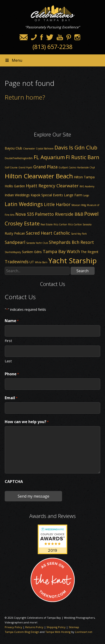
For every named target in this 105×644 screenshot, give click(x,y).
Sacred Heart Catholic (48, 233)
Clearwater (29, 149)
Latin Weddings (24, 204)
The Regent (90, 252)
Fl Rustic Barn (83, 157)
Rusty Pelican (15, 233)
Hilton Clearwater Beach (39, 176)
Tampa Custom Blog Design (22, 632)
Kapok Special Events (47, 195)
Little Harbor (57, 204)
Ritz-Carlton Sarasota (80, 224)
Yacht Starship (73, 261)
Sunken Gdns (32, 252)
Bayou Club (13, 148)
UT (32, 262)
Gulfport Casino (67, 167)
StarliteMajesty (13, 252)
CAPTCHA (14, 482)
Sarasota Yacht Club (37, 243)
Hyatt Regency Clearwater (52, 186)
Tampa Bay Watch (61, 251)
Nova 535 (25, 214)
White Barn (41, 262)
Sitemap (74, 627)
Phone (12, 374)
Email (11, 398)
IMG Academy (87, 186)
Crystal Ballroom (45, 149)
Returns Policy (34, 627)
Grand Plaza (45, 167)
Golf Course (11, 167)
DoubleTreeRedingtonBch (19, 158)
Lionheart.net (84, 632)
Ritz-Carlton (60, 224)
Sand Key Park (79, 234)
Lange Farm (73, 195)
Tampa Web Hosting (58, 632)
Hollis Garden (15, 186)
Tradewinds (17, 262)
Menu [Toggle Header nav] (13, 60)
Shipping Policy (56, 627)
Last (8, 361)
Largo (86, 195)
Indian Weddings (17, 195)
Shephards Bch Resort (71, 242)
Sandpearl (15, 242)
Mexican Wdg (79, 205)
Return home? (25, 97)
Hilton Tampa (84, 177)
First (8, 340)
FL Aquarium (49, 157)
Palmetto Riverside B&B (59, 214)
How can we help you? (27, 422)
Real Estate (47, 224)
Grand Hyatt (25, 167)
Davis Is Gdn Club (76, 147)
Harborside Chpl (86, 167)
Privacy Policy (13, 627)
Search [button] (82, 271)
